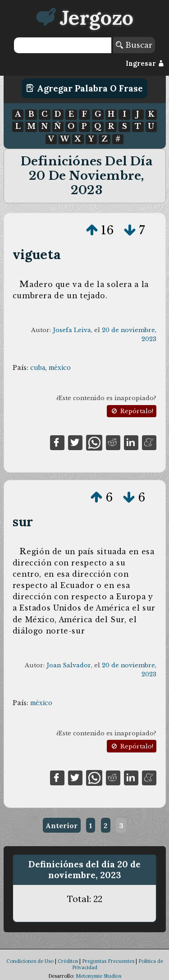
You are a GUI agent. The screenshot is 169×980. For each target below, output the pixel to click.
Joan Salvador (69, 665)
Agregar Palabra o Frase (84, 88)
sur (23, 522)
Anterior (62, 825)
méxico (60, 368)
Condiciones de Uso (30, 961)
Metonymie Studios (98, 976)
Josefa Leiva (72, 330)
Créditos (68, 961)
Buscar (134, 45)
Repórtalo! (132, 411)
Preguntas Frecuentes (108, 961)
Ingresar (145, 64)
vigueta (37, 254)
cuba (38, 368)
